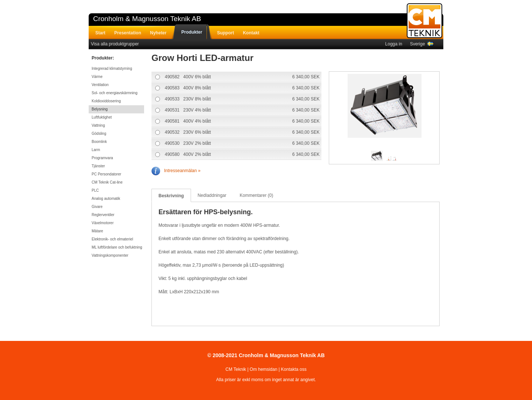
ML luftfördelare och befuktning (117, 247)
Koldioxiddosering (106, 101)
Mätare (97, 231)
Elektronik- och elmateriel (112, 239)
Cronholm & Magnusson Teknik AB (147, 19)
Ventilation (100, 85)
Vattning (98, 125)
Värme (97, 77)
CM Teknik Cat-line (107, 182)
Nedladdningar (212, 195)
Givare (97, 207)
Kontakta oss (294, 369)
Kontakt (251, 33)
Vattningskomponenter (110, 255)
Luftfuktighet (102, 117)
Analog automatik (106, 199)
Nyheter (158, 33)
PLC (95, 190)
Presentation (128, 33)
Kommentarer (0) (257, 195)
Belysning (100, 109)
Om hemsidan (264, 369)
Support (225, 33)
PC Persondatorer (106, 174)
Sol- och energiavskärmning (115, 93)
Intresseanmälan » (176, 171)
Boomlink (99, 142)
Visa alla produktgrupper (115, 44)
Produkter (192, 32)
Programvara (102, 158)
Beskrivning (171, 196)
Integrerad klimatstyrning (112, 69)
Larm (96, 150)
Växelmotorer (103, 223)
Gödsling (99, 134)
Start (100, 33)
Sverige (422, 44)
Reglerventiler (103, 215)
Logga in (394, 44)
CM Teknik (236, 369)
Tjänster (98, 166)
